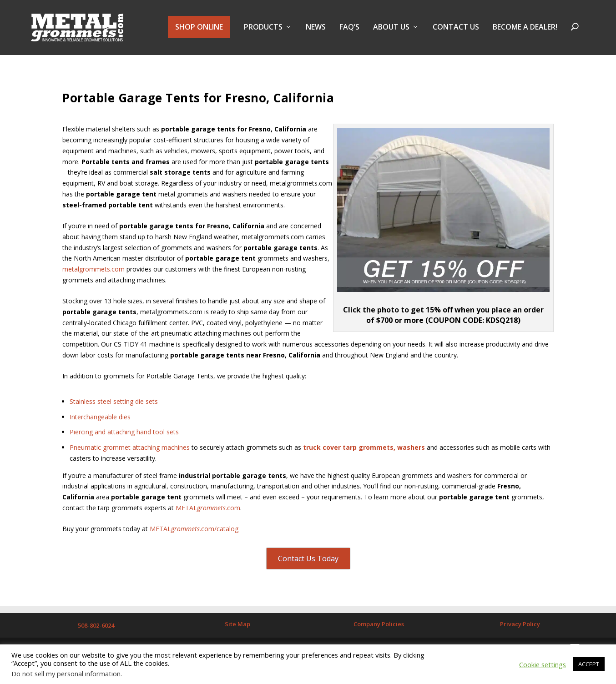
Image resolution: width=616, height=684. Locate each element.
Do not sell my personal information (66, 674)
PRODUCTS (263, 29)
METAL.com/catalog (194, 532)
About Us (391, 29)
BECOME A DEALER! (525, 29)
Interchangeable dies (100, 420)
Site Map (237, 627)
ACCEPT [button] (589, 664)
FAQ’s (349, 29)
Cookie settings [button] (543, 664)
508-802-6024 (96, 628)
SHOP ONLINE (199, 28)
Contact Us (456, 29)
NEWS (316, 29)
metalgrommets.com (93, 272)
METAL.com (208, 511)
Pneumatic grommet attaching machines (130, 450)
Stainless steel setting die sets (114, 405)
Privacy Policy (520, 627)
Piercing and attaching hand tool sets (124, 435)
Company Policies (379, 627)
